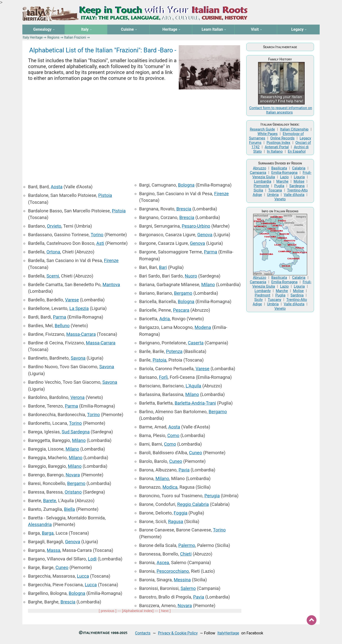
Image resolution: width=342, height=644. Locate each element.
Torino (97, 235)
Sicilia (258, 190)
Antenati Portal (277, 147)
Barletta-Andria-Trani (195, 403)
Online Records (282, 138)
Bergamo (76, 483)
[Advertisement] (135, 133)
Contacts (143, 633)
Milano (79, 440)
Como (173, 435)
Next (165, 611)
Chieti (186, 554)
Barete (50, 501)
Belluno (62, 326)
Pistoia (105, 195)
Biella (70, 509)
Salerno (188, 588)
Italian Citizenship (294, 129)
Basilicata (279, 168)
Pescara (181, 310)
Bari (163, 267)
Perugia (212, 496)
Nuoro (191, 276)
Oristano (73, 492)
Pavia (184, 470)
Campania (258, 173)
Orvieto (54, 226)
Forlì (163, 377)
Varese (72, 300)
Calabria (299, 168)
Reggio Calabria (193, 504)
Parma (59, 317)
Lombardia (262, 181)
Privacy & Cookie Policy (178, 633)
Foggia (181, 513)
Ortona (53, 252)
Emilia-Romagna (284, 173)
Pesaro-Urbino (196, 226)
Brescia (68, 602)
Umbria (273, 195)
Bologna (77, 593)
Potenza (174, 351)
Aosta (57, 187)
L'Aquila (193, 386)
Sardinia (297, 295)
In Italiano (275, 151)
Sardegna (297, 186)
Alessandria (40, 524)
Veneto (280, 199)
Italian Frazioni (75, 37)
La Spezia (79, 308)
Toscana (275, 190)
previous (108, 611)
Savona (78, 358)
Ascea (163, 563)
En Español (297, 151)
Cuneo (62, 567)
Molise (299, 181)
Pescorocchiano (173, 571)
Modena (203, 327)
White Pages (268, 134)
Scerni (53, 276)
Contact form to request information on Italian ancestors (281, 110)
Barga (48, 533)
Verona (78, 397)
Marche (282, 181)
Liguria (299, 177)
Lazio (284, 177)
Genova (73, 542)
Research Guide (262, 129)
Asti (100, 243)
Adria (165, 319)
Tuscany (275, 300)
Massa (54, 550)
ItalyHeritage (228, 633)
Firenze (111, 260)
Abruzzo (260, 168)
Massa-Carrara (81, 334)
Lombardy (263, 291)
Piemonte (261, 186)
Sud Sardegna (76, 432)
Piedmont (263, 295)
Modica (170, 487)
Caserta (196, 343)
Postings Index (279, 143)
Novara (73, 475)
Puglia (279, 186)
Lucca (83, 576)
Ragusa (176, 521)
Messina (182, 580)
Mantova (111, 285)
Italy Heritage (33, 37)
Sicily (259, 300)
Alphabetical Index (138, 611)
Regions (53, 37)
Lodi (92, 559)
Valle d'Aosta (294, 195)
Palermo (187, 545)
